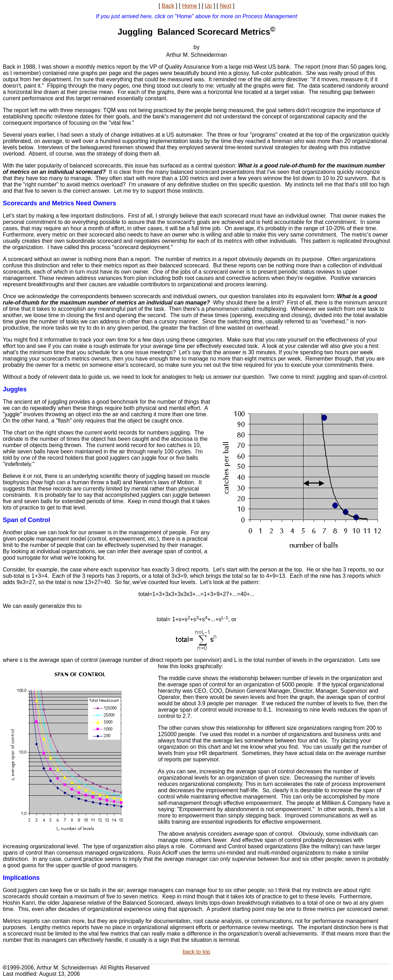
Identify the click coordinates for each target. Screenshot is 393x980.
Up (208, 6)
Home (190, 6)
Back (168, 6)
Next (225, 6)
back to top (196, 952)
